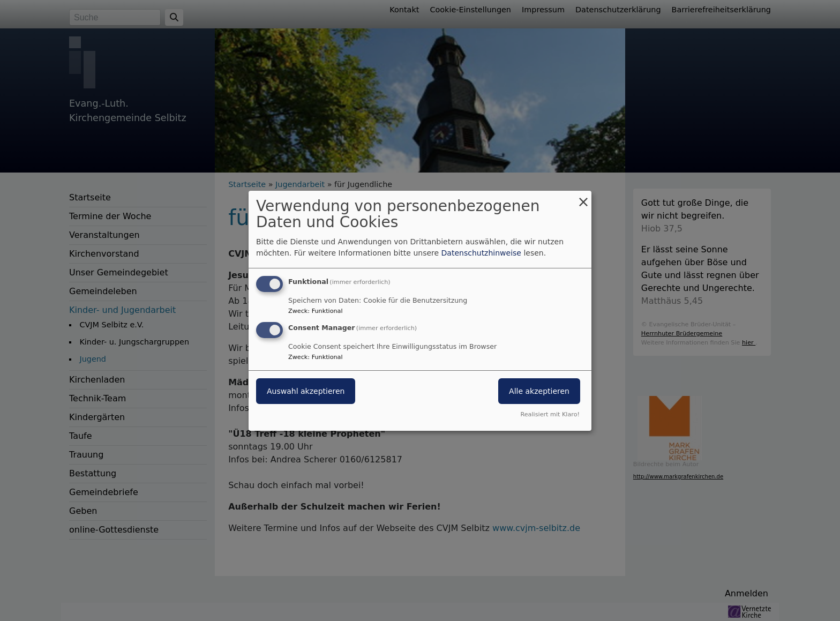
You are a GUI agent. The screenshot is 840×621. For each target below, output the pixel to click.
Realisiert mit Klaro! (550, 414)
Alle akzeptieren (539, 391)
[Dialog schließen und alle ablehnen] (583, 197)
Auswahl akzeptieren (306, 391)
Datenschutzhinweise (481, 253)
